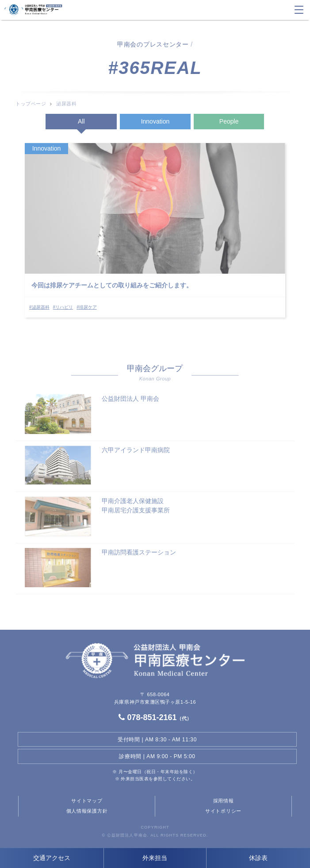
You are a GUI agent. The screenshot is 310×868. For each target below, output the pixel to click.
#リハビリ (63, 307)
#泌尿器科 (39, 307)
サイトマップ (87, 801)
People (229, 121)
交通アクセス (52, 858)
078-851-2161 (155, 717)
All (81, 121)
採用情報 (224, 801)
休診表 (258, 858)
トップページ (31, 104)
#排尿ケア (87, 307)
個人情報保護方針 (87, 811)
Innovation (155, 121)
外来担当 (155, 858)
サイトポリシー (223, 811)
